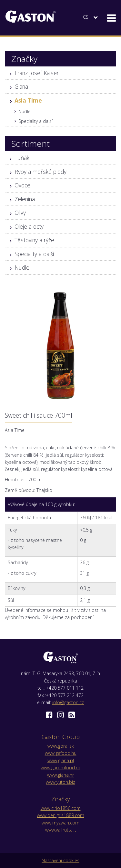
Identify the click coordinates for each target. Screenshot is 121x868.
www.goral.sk (61, 746)
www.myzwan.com (60, 823)
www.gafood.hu (61, 753)
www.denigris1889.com (60, 815)
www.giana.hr (60, 775)
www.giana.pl (61, 760)
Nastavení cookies (60, 860)
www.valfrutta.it (61, 830)
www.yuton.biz (60, 782)
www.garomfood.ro (60, 768)
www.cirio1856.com (61, 808)
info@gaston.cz (68, 702)
